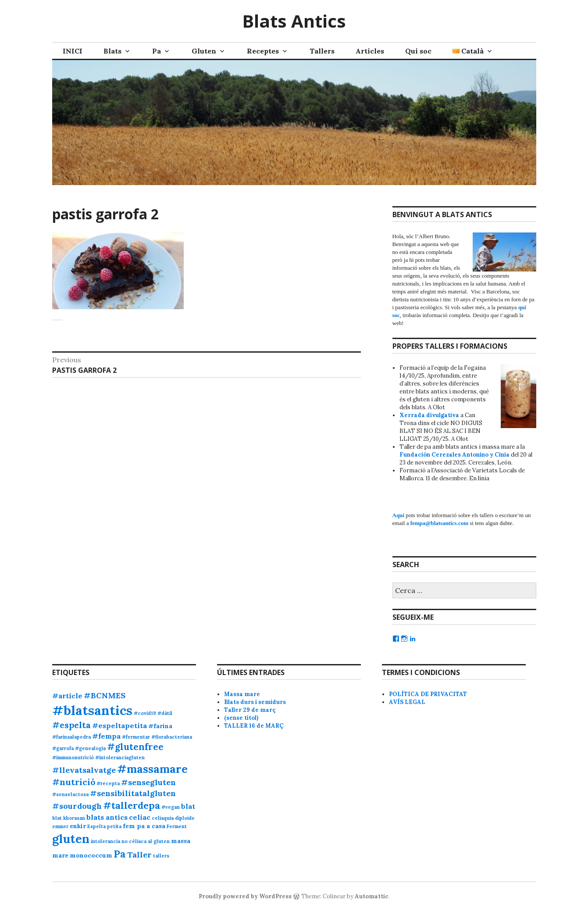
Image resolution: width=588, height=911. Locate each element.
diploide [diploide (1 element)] (185, 818)
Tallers (322, 51)
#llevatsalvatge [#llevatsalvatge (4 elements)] (84, 770)
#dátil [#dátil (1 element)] (165, 713)
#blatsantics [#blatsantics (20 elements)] (92, 710)
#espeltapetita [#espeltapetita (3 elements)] (119, 725)
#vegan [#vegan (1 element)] (171, 807)
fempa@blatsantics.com (439, 523)
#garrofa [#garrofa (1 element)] (63, 748)
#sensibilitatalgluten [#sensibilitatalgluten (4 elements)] (133, 793)
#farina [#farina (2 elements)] (160, 726)
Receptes (263, 51)
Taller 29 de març (250, 710)
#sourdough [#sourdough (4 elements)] (77, 806)
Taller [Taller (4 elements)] (139, 855)
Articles (370, 51)
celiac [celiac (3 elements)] (140, 817)
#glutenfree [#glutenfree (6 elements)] (135, 747)
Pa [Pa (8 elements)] (120, 854)
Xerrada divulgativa (429, 415)
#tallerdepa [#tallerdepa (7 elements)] (132, 805)
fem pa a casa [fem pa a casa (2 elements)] (144, 826)
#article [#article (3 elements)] (67, 696)
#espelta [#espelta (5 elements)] (71, 725)
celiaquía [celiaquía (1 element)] (163, 818)
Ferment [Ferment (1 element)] (177, 826)
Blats (112, 51)
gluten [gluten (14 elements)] (71, 839)
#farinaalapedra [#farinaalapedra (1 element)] (71, 737)
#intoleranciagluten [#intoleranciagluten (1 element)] (120, 757)
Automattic (372, 896)
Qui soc (418, 51)
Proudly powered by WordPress (245, 896)
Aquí (398, 515)
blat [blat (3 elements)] (188, 806)
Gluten (204, 51)
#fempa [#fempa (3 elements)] (106, 736)
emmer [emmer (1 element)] (60, 826)
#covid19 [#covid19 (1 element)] (145, 713)
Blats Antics (294, 21)
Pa (157, 51)
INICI (73, 51)
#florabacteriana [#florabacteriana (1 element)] (172, 737)
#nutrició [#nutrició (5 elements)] (74, 782)
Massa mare (242, 694)
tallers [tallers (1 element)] (161, 856)
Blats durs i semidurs (255, 702)
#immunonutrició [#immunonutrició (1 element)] (73, 757)
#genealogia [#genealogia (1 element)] (90, 748)
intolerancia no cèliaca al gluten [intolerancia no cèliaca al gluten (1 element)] (130, 841)
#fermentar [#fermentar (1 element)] (136, 737)
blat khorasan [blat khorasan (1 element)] (69, 818)
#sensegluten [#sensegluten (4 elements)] (148, 782)
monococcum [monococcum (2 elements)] (91, 855)
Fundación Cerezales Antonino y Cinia (454, 455)
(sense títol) (241, 718)
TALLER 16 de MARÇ (254, 726)
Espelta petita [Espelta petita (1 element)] (104, 826)
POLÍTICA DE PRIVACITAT (428, 694)
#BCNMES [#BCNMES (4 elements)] (105, 695)
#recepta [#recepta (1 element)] (108, 783)
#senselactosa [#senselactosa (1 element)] (70, 794)
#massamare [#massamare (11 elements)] (152, 769)
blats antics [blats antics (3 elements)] (107, 817)
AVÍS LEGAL (407, 702)
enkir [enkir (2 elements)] (78, 826)
